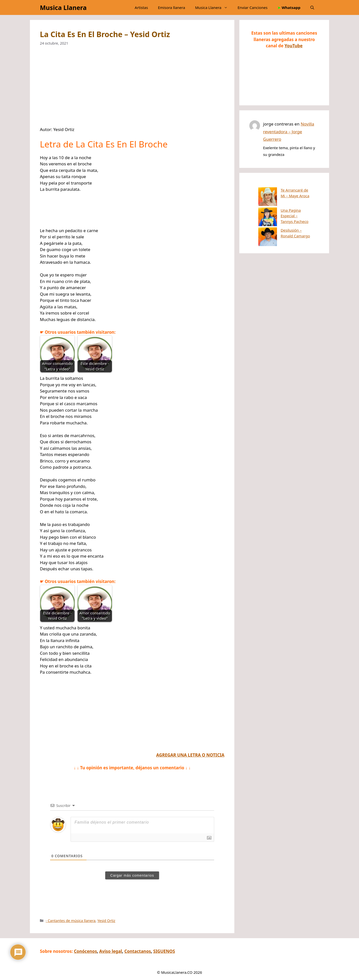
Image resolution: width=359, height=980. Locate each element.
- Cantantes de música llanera (71, 921)
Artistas (141, 7)
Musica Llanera (63, 7)
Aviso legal (111, 951)
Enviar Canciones (253, 7)
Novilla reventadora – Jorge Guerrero (289, 131)
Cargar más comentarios (132, 875)
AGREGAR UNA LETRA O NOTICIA (190, 755)
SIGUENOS (164, 951)
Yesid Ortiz (106, 921)
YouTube (293, 46)
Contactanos (138, 951)
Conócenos (85, 951)
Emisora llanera (171, 7)
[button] (312, 7)
